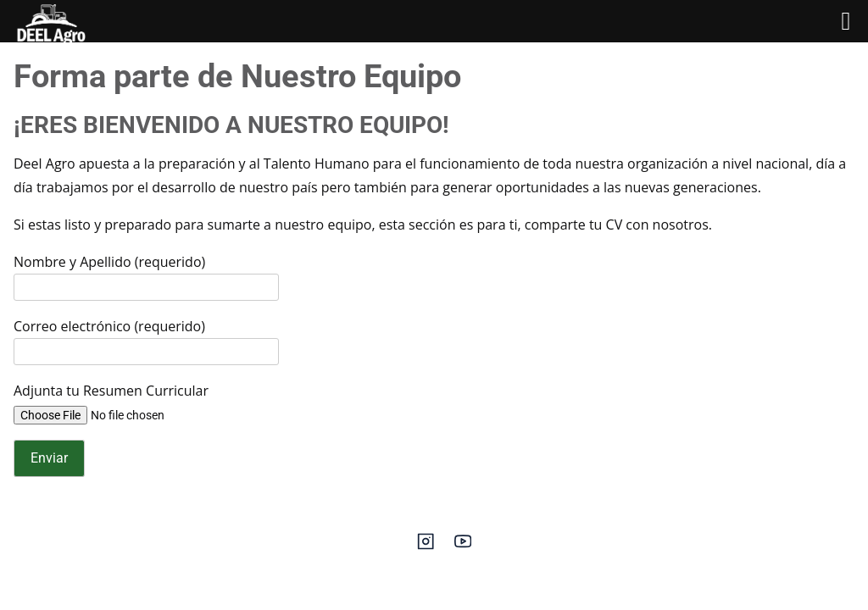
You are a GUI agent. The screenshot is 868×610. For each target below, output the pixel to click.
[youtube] (463, 547)
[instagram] (426, 547)
